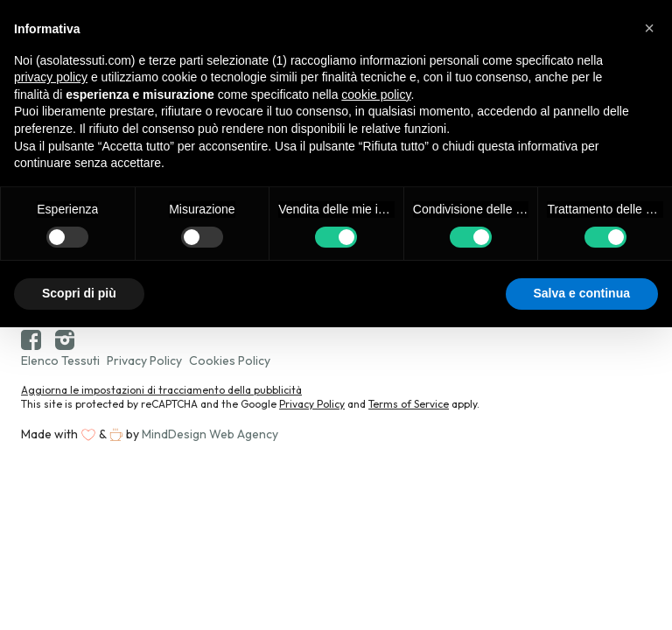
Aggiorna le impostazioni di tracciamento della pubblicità (161, 390)
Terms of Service (409, 404)
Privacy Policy (144, 360)
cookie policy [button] (376, 94)
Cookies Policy (230, 360)
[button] (649, 28)
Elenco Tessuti (60, 360)
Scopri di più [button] (79, 293)
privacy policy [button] (51, 77)
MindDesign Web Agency (210, 434)
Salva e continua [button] (582, 293)
